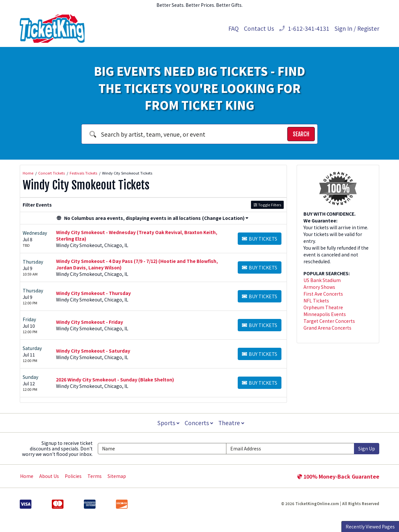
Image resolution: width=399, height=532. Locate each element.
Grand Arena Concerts (327, 328)
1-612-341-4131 (304, 28)
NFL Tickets (316, 300)
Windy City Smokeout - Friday (90, 322)
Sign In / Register (357, 28)
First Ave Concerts (323, 294)
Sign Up (367, 448)
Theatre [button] (232, 423)
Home (27, 476)
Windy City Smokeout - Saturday (93, 351)
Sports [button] (168, 423)
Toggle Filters (267, 205)
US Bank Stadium (322, 280)
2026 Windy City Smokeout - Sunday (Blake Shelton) (115, 379)
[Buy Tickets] (260, 239)
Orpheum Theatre (323, 307)
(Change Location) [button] (225, 218)
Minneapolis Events (325, 314)
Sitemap (117, 476)
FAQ (234, 28)
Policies (73, 476)
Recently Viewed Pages (370, 526)
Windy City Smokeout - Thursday (93, 293)
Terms (95, 476)
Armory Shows (319, 287)
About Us (49, 476)
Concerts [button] (199, 423)
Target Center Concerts (329, 321)
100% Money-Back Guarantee (338, 476)
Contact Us (259, 28)
